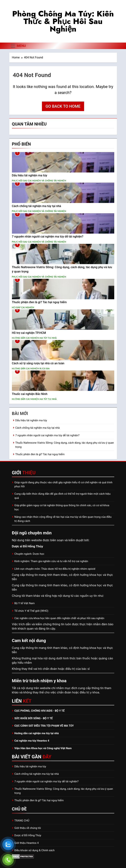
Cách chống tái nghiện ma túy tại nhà (37, 206)
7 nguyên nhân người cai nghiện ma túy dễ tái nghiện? (48, 237)
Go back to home (63, 106)
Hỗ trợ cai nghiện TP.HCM (29, 333)
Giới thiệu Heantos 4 (27, 843)
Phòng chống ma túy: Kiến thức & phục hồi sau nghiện (63, 21)
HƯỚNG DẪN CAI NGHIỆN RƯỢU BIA (31, 369)
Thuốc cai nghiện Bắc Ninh (30, 394)
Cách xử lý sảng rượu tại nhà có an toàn (38, 363)
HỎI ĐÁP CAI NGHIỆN (23, 307)
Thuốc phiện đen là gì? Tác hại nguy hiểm (39, 302)
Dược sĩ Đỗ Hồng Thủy (28, 835)
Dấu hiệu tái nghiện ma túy (30, 175)
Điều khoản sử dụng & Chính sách (35, 850)
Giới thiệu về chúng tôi (28, 828)
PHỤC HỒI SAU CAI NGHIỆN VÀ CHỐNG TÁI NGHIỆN (39, 181)
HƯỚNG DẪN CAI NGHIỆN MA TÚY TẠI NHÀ (34, 338)
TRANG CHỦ (22, 821)
